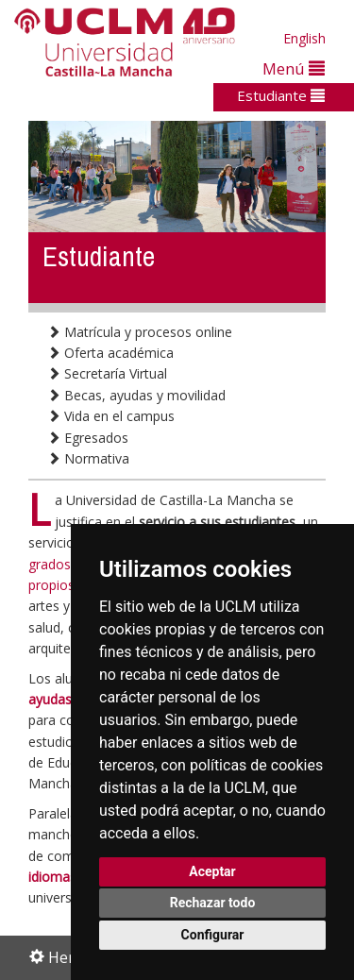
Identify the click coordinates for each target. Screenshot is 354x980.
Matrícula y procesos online (140, 332)
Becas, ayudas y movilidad (136, 395)
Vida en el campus (111, 416)
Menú (294, 68)
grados (50, 564)
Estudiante (281, 95)
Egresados (88, 438)
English (304, 38)
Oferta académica (110, 353)
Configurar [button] (213, 935)
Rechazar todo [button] (213, 903)
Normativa (88, 458)
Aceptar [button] (212, 871)
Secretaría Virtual (107, 373)
